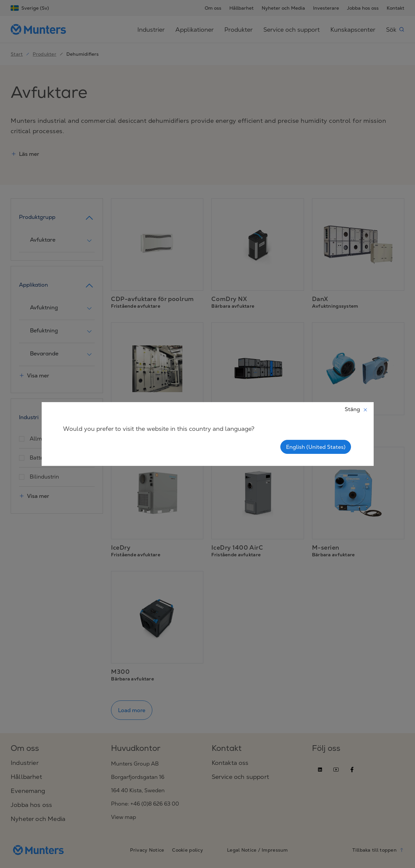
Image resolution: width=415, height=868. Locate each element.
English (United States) (316, 447)
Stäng (356, 409)
